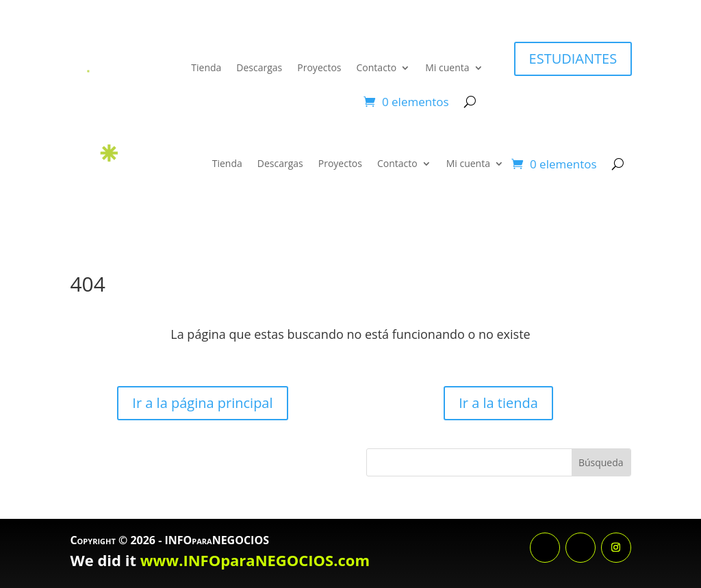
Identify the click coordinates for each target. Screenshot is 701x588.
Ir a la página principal (202, 403)
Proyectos (319, 67)
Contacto (377, 67)
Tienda (206, 67)
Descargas (259, 67)
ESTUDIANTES (573, 59)
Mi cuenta (447, 67)
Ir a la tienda (498, 403)
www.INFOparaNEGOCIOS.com (255, 560)
